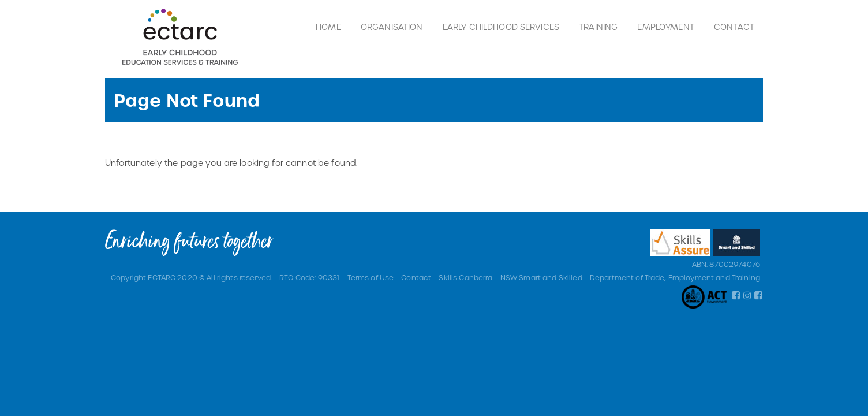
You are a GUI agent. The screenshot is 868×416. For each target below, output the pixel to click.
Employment (665, 27)
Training (598, 27)
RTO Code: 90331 (309, 277)
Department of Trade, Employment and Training (675, 277)
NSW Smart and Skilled (541, 277)
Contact (734, 27)
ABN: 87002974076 (726, 264)
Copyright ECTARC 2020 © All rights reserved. (191, 277)
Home (328, 27)
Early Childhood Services (501, 27)
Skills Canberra (465, 277)
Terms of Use (371, 277)
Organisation (392, 27)
